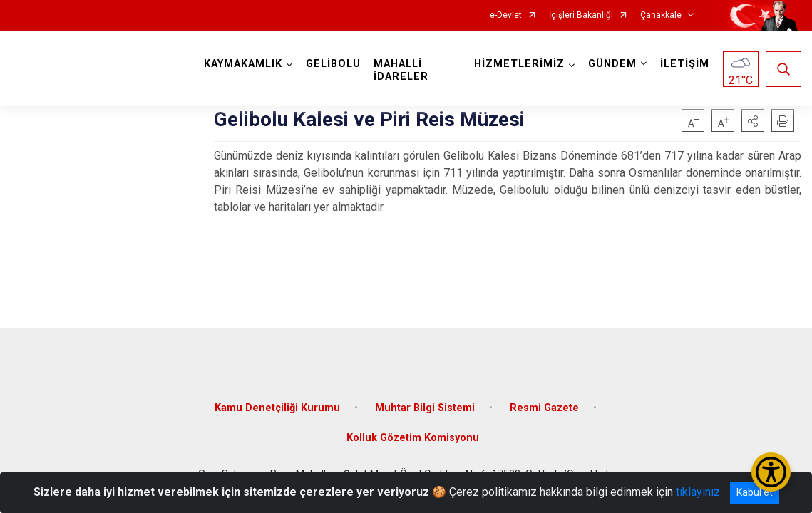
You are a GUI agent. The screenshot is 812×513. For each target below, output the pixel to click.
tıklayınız (698, 492)
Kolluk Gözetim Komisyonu (413, 438)
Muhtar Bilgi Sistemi (425, 408)
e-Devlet (506, 15)
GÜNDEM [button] (612, 64)
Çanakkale (661, 15)
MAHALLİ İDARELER (401, 70)
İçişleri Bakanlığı (581, 15)
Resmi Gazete (544, 408)
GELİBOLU (333, 64)
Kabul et (755, 492)
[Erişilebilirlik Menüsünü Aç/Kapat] (771, 472)
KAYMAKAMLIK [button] (243, 64)
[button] (753, 120)
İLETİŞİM (685, 64)
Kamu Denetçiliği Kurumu (277, 408)
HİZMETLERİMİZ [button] (519, 64)
